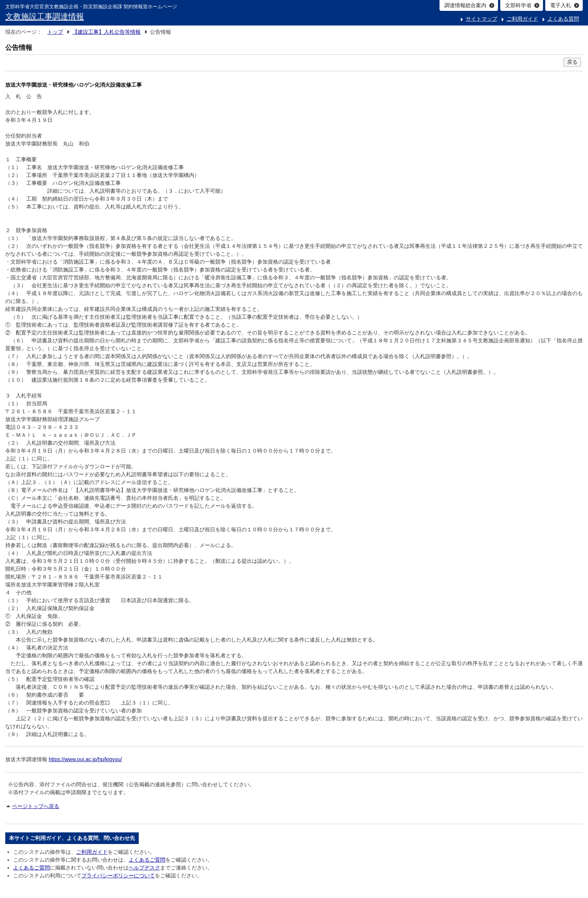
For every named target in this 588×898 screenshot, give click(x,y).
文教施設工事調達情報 (45, 16)
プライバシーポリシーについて (118, 876)
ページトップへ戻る (36, 806)
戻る (572, 62)
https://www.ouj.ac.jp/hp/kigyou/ (85, 759)
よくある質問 (563, 19)
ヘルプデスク (144, 868)
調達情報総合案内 (465, 5)
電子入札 (561, 5)
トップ (55, 32)
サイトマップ (481, 19)
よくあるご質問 (147, 860)
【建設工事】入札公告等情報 (106, 32)
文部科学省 (518, 5)
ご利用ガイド (522, 19)
